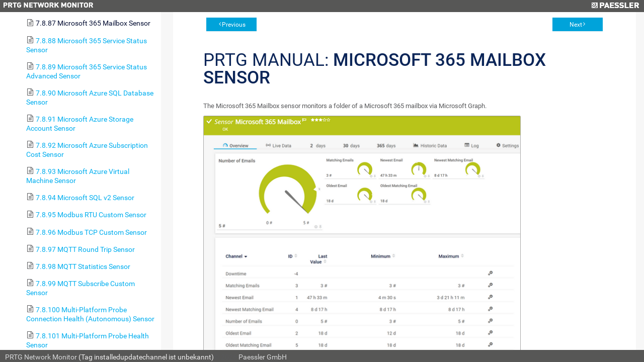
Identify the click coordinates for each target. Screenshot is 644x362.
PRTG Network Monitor (41, 357)
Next (576, 25)
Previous (234, 25)
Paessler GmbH (263, 357)
